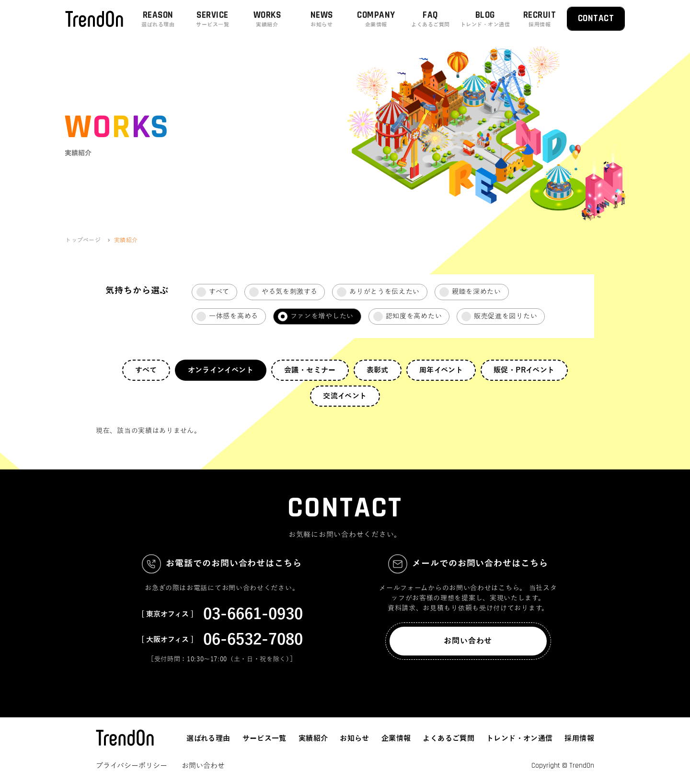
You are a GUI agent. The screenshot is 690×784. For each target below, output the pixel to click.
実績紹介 (313, 738)
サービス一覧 (264, 738)
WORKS (267, 19)
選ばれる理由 (208, 738)
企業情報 (396, 738)
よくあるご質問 (448, 738)
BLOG (485, 19)
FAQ (431, 19)
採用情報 (579, 738)
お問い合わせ (468, 641)
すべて (146, 370)
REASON (158, 19)
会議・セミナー (310, 370)
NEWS (322, 19)
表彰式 (378, 370)
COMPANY (376, 19)
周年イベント (441, 370)
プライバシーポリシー (132, 766)
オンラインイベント (221, 370)
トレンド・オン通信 (519, 738)
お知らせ (355, 738)
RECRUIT (540, 19)
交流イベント (345, 396)
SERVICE (213, 19)
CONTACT (596, 18)
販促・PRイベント (524, 370)
